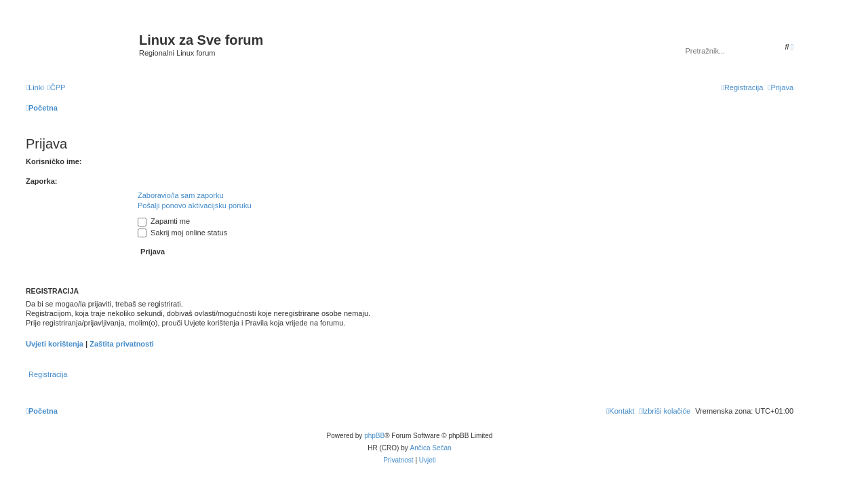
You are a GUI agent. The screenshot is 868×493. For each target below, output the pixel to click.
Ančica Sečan (431, 448)
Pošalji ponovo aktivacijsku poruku (195, 205)
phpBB (374, 436)
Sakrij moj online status (182, 233)
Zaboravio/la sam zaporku (181, 195)
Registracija (48, 374)
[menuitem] (57, 87)
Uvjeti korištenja (55, 344)
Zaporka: (41, 181)
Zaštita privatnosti (122, 344)
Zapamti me (164, 221)
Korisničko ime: (54, 161)
